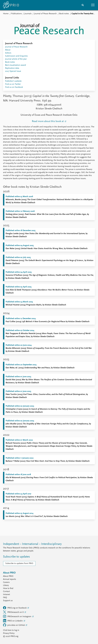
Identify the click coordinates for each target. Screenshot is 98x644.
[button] (93, 5)
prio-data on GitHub (14, 625)
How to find (8, 588)
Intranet (7, 595)
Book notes (64, 14)
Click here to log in (11, 630)
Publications (17, 14)
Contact (6, 591)
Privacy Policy (9, 633)
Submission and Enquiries (16, 56)
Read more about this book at (48, 121)
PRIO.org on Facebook (15, 608)
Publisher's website (13, 81)
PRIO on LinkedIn (13, 621)
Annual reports (10, 579)
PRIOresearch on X (14, 612)
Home (6, 14)
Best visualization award (16, 65)
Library (6, 585)
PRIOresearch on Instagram (17, 616)
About (8, 50)
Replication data (12, 68)
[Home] (11, 5)
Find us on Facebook (14, 87)
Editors (8, 53)
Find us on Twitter (13, 84)
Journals (28, 14)
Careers (6, 582)
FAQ (5, 598)
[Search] (83, 5)
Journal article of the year (16, 59)
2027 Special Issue (13, 71)
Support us (8, 601)
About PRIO (8, 576)
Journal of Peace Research (45, 14)
